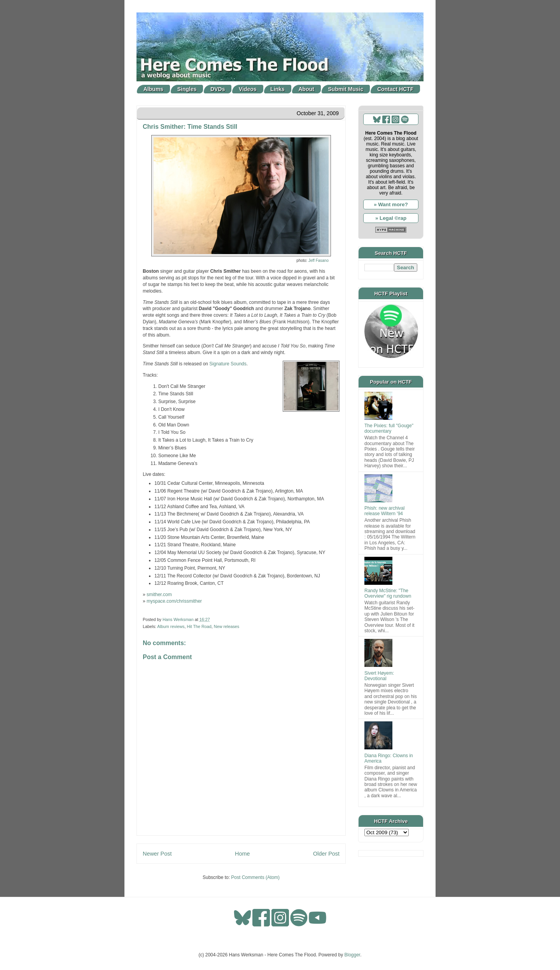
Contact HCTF (395, 89)
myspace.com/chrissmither (174, 601)
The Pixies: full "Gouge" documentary (389, 428)
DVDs (218, 89)
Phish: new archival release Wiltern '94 (384, 511)
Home (242, 854)
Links (277, 89)
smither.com (159, 595)
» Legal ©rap (391, 218)
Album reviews (171, 626)
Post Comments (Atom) (255, 877)
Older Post (326, 854)
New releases (227, 626)
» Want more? (391, 204)
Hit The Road (199, 626)
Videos (248, 89)
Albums (153, 89)
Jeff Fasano (318, 260)
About (306, 89)
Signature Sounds (228, 364)
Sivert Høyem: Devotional (379, 676)
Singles (187, 89)
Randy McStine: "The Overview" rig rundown (388, 593)
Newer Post (157, 854)
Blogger (353, 955)
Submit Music (346, 89)
